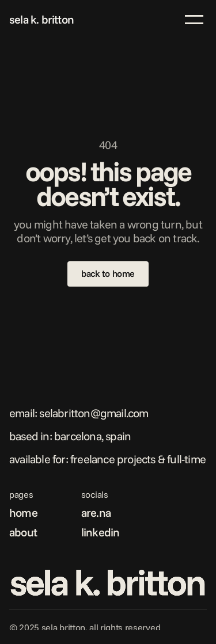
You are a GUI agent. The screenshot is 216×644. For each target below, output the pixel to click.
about (23, 532)
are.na (96, 512)
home (23, 512)
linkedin (101, 532)
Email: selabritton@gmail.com (79, 413)
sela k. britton (41, 19)
